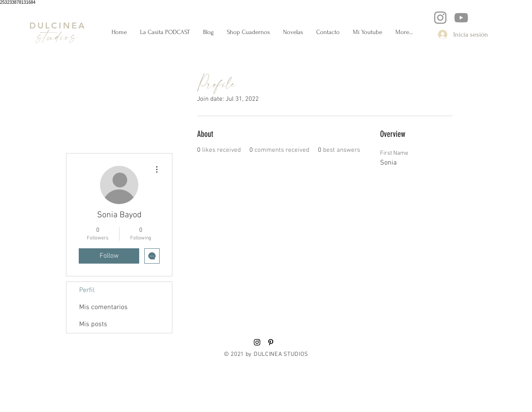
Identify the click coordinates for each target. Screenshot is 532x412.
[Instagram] (440, 18)
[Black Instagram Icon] (257, 342)
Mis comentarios (103, 307)
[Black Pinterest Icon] (271, 342)
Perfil (87, 290)
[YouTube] (461, 18)
